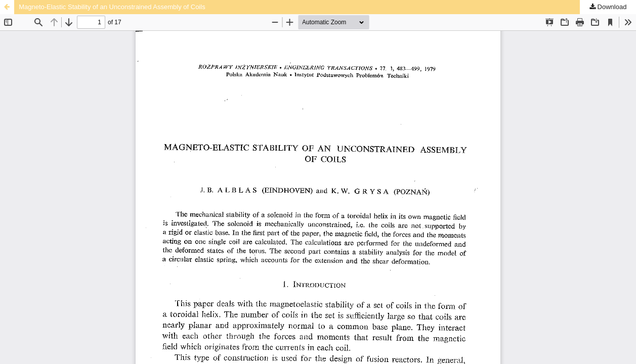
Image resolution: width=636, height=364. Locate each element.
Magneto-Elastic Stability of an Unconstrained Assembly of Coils (112, 7)
